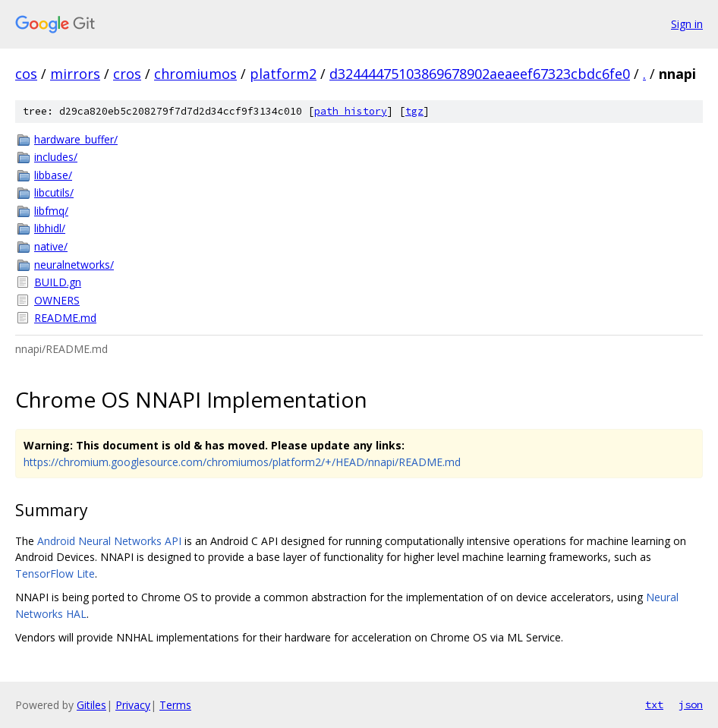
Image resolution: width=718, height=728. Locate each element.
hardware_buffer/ (76, 139)
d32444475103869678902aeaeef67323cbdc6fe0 (480, 74)
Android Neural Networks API (109, 541)
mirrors (75, 74)
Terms (175, 705)
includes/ (56, 157)
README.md (65, 318)
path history (351, 111)
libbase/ (53, 175)
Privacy (133, 705)
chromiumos (195, 74)
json (691, 704)
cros (127, 74)
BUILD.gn (58, 282)
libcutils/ (54, 192)
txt (654, 704)
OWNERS (57, 300)
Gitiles (91, 705)
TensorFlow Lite (55, 574)
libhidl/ (50, 228)
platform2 (283, 74)
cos (26, 74)
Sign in (687, 24)
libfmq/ (51, 211)
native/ (51, 246)
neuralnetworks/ (74, 265)
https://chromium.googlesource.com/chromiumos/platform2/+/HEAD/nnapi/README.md (242, 462)
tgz (414, 111)
